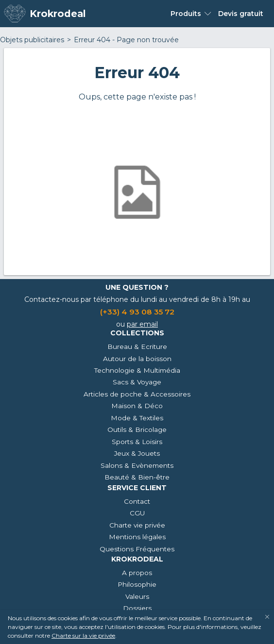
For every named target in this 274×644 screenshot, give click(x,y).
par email (142, 324)
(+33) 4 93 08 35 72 (137, 312)
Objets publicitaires (32, 40)
